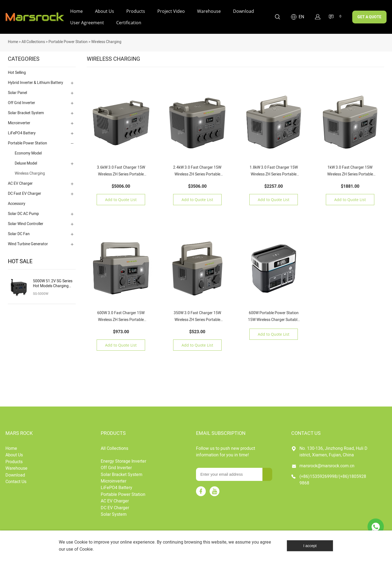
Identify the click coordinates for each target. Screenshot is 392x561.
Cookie (81, 542)
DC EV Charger (115, 507)
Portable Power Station (68, 41)
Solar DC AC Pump (23, 213)
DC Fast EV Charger (24, 193)
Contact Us (16, 481)
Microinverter (19, 122)
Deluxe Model (26, 163)
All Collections (33, 41)
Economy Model (28, 153)
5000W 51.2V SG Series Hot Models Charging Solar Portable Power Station (53, 283)
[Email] (229, 474)
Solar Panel (17, 92)
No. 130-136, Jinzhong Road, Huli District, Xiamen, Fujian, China (333, 451)
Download (244, 11)
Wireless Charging (106, 41)
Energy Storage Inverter (123, 461)
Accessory (17, 203)
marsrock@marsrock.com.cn (327, 465)
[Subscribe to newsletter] (267, 474)
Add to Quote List (121, 199)
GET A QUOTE (369, 17)
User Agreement (87, 23)
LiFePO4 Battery (22, 133)
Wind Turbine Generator (28, 243)
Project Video (171, 11)
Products (136, 11)
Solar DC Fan (19, 233)
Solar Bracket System (26, 112)
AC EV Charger (20, 183)
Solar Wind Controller (26, 223)
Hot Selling (17, 72)
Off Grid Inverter (22, 102)
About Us (105, 11)
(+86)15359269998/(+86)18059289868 (333, 479)
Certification (129, 23)
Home (76, 11)
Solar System (114, 514)
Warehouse (209, 11)
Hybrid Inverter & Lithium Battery (36, 82)
